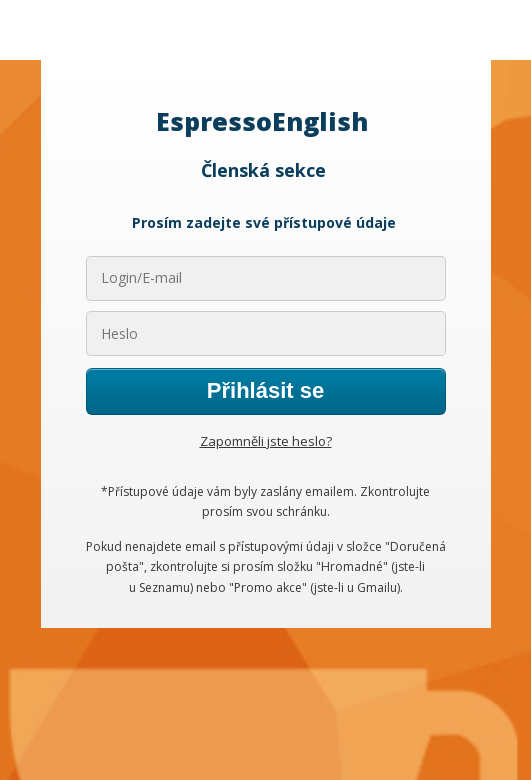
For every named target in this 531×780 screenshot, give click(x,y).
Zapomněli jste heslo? (266, 441)
